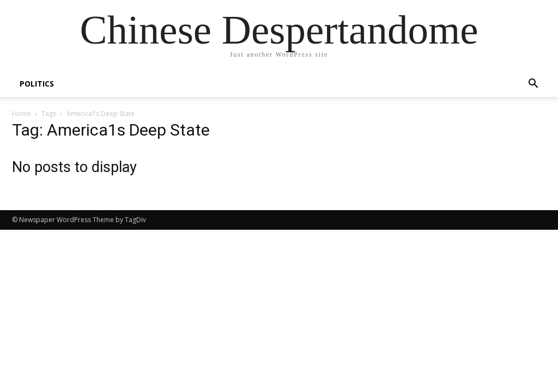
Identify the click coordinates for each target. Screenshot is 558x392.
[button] (533, 85)
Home (22, 114)
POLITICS (37, 84)
